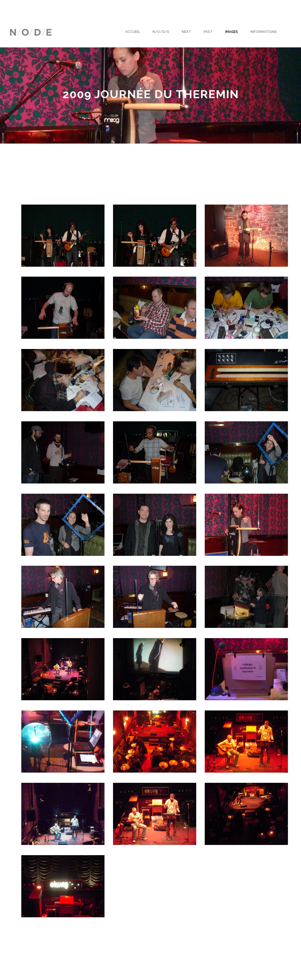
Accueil (133, 32)
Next (186, 32)
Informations (264, 32)
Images (232, 32)
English (17, 7)
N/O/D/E (161, 32)
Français (39, 7)
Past (208, 32)
